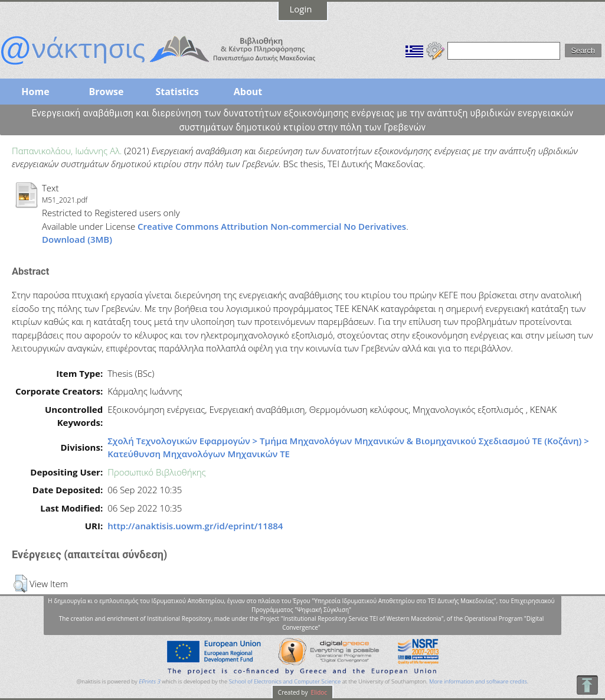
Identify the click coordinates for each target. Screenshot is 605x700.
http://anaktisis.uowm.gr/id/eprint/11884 (195, 526)
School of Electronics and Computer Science (285, 681)
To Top (587, 685)
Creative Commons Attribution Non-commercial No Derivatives (272, 226)
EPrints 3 (150, 681)
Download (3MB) (77, 239)
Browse (106, 92)
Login (301, 9)
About (248, 92)
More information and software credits (478, 681)
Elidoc (318, 692)
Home (35, 92)
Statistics (177, 92)
